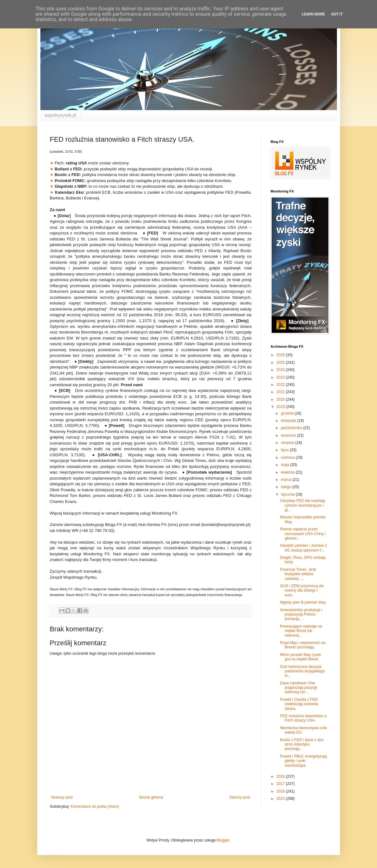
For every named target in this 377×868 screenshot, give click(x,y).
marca (287, 480)
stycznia (288, 494)
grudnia (288, 413)
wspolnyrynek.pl (61, 115)
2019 (281, 407)
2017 (281, 784)
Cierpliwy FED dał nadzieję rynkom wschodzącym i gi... (302, 505)
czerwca (288, 458)
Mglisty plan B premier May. (303, 602)
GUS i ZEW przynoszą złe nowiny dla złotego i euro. (302, 590)
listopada (289, 421)
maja (285, 465)
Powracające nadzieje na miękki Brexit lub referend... (301, 631)
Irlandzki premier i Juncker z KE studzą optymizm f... (303, 548)
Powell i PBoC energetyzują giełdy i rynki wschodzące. (303, 761)
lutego (286, 487)
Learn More (313, 14)
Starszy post (239, 797)
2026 (281, 355)
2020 (281, 399)
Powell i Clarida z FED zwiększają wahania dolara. (299, 704)
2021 (281, 392)
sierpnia (288, 443)
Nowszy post (62, 797)
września (289, 435)
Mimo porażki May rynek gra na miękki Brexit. (300, 657)
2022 (281, 385)
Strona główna (151, 797)
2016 (281, 791)
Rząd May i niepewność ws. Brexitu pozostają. (303, 645)
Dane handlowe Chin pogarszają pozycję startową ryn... (298, 688)
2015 (281, 799)
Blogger (223, 840)
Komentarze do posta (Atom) (95, 806)
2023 (281, 377)
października (292, 428)
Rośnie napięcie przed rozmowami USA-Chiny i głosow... (303, 534)
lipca (285, 450)
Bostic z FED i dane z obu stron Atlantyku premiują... (302, 744)
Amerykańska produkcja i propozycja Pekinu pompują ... (301, 614)
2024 (281, 370)
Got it (337, 14)
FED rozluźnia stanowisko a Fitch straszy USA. (303, 718)
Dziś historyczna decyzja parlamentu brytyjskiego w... (302, 671)
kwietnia (288, 472)
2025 (281, 363)
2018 (281, 776)
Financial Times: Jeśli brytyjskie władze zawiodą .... (298, 574)
